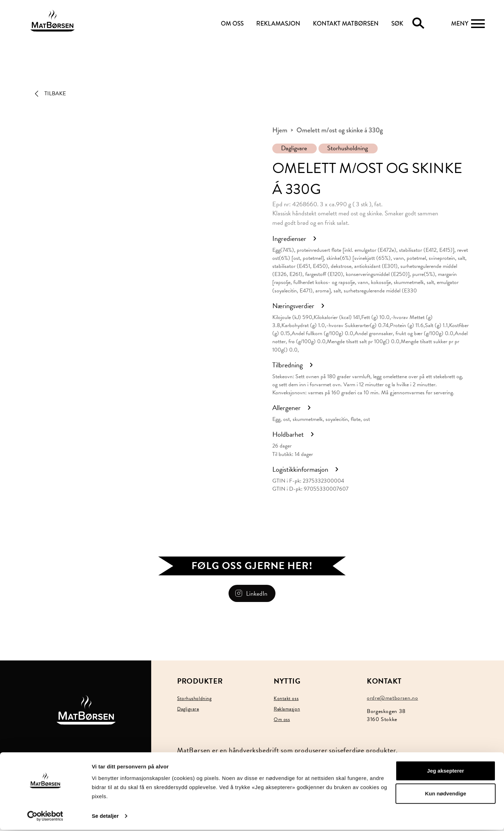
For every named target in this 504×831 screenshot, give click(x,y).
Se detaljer (105, 817)
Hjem (280, 130)
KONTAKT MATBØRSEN (346, 24)
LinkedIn (257, 593)
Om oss (282, 719)
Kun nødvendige (446, 795)
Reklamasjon (287, 709)
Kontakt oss (286, 698)
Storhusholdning (348, 148)
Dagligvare (294, 148)
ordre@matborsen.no (393, 698)
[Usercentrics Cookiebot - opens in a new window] (45, 817)
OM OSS (232, 24)
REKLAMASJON (278, 24)
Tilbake (55, 94)
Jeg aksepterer (446, 772)
